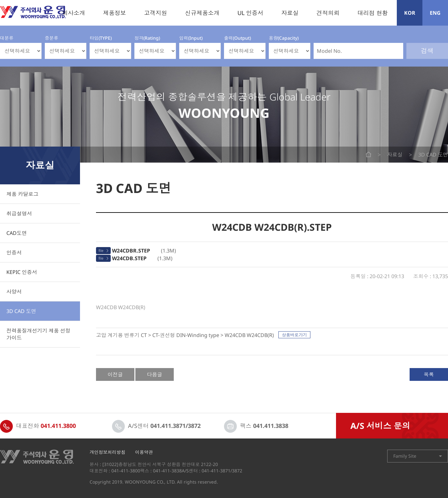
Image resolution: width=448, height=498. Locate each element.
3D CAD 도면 (21, 311)
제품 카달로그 (22, 194)
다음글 (155, 374)
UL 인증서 (250, 13)
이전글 (115, 374)
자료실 (290, 13)
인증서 (14, 253)
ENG (435, 13)
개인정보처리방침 (108, 452)
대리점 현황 (373, 13)
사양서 (14, 292)
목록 (429, 374)
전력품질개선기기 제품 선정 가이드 (38, 334)
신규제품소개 (202, 13)
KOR (410, 13)
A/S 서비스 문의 (380, 426)
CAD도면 (17, 233)
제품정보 (115, 13)
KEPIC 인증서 (22, 272)
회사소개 (74, 13)
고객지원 (156, 13)
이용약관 (144, 452)
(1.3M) (144, 251)
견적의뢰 (328, 13)
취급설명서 (19, 213)
